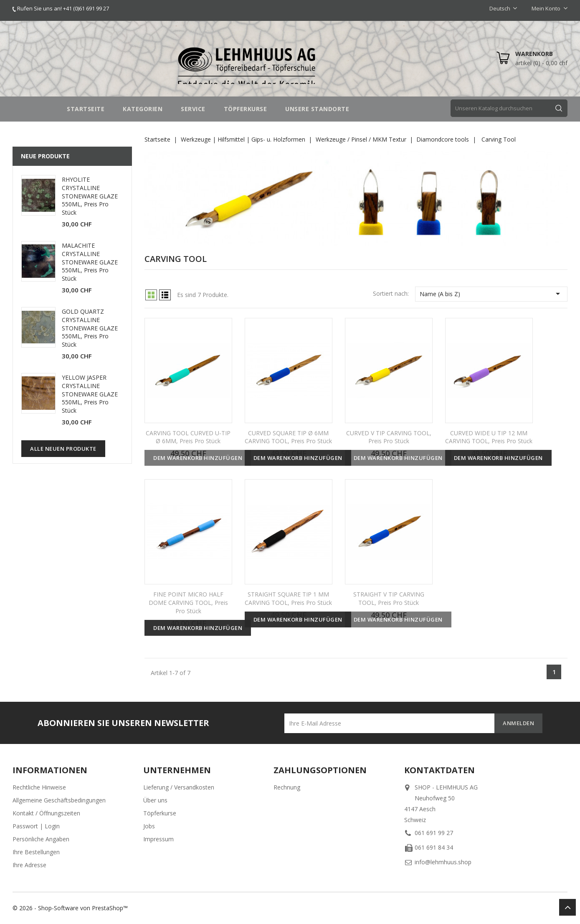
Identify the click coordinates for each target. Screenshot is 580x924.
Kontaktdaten (439, 770)
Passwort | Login (36, 826)
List (165, 295)
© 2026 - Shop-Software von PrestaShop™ (70, 908)
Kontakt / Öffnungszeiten (46, 813)
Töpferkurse (160, 813)
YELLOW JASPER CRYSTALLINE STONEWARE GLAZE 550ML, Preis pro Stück (90, 394)
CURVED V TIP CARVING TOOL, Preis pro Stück (389, 437)
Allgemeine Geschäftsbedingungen (59, 800)
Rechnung (287, 787)
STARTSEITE (86, 109)
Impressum (158, 839)
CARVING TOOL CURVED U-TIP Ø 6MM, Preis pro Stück (188, 437)
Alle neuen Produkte (63, 449)
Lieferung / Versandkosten (179, 787)
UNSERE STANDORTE (317, 109)
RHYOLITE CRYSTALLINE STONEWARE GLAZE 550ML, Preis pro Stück (90, 196)
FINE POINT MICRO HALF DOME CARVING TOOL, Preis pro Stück (188, 603)
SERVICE (193, 109)
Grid (151, 295)
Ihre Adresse (29, 865)
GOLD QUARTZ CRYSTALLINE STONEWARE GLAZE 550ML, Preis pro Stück (90, 328)
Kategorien (143, 109)
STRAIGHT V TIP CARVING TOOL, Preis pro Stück (389, 598)
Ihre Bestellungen (36, 852)
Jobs (149, 826)
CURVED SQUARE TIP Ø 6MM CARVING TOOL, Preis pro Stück (288, 437)
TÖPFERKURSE (246, 109)
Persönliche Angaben (41, 839)
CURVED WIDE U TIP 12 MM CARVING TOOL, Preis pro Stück (489, 437)
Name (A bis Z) (491, 294)
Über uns (155, 800)
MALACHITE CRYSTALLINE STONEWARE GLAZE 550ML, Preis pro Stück (90, 262)
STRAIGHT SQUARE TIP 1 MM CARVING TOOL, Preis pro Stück (288, 598)
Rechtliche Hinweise (39, 787)
